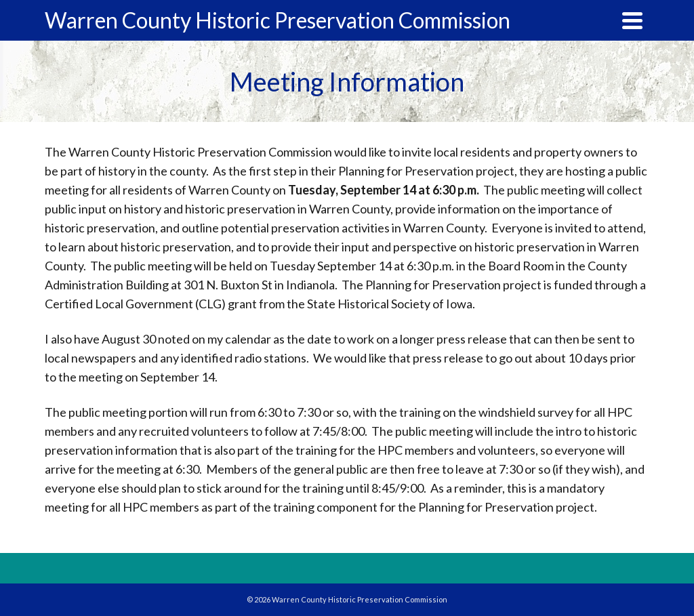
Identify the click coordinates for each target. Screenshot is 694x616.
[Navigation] (632, 20)
